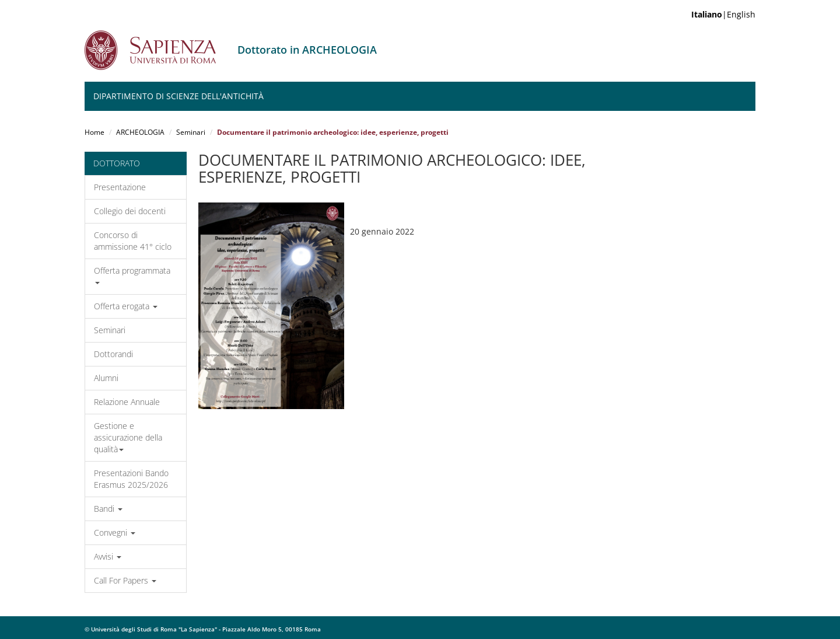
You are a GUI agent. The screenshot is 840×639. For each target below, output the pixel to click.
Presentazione (120, 187)
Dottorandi (113, 354)
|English (723, 14)
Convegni (115, 532)
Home (94, 132)
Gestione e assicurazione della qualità (128, 437)
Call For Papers (125, 580)
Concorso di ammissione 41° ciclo (133, 241)
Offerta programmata (132, 275)
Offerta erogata (126, 306)
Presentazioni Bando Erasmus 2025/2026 (131, 479)
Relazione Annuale (127, 402)
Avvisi (108, 556)
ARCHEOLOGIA (140, 132)
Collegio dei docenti (130, 211)
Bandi (108, 509)
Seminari (191, 132)
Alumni (106, 378)
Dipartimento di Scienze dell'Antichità (178, 96)
